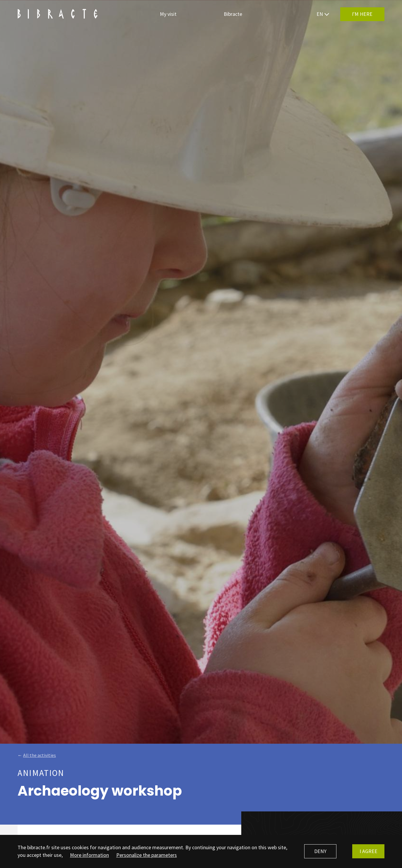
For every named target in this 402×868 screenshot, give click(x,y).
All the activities (40, 755)
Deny (320, 851)
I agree (368, 851)
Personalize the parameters (147, 855)
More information (89, 855)
